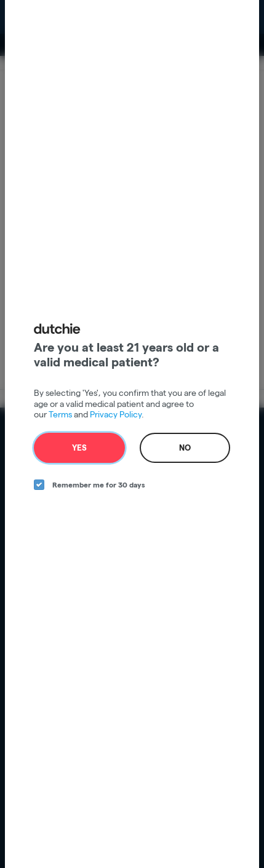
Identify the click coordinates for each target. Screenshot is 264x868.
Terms (60, 414)
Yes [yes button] (79, 448)
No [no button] (185, 448)
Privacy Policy (116, 414)
